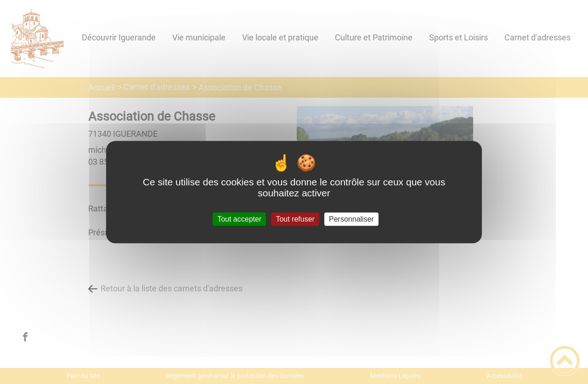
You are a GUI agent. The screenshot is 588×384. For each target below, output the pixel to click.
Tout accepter (239, 219)
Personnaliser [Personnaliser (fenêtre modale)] (351, 219)
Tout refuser (295, 219)
